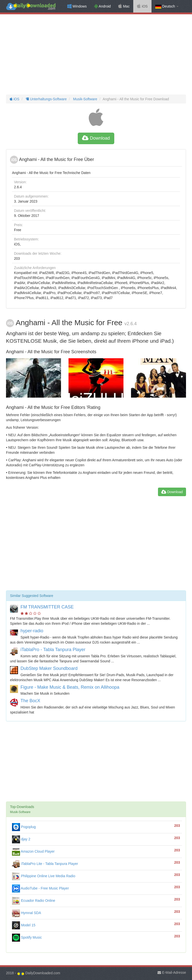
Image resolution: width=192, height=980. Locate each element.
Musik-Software (84, 99)
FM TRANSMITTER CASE (47, 607)
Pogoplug (24, 827)
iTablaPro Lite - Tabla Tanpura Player (45, 864)
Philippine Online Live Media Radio (44, 876)
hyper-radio (32, 631)
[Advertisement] (96, 54)
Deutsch (167, 6)
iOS (142, 6)
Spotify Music (27, 937)
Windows (77, 6)
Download (96, 138)
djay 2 (21, 839)
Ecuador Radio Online (34, 901)
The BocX (30, 701)
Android (102, 6)
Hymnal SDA (26, 913)
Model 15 (24, 925)
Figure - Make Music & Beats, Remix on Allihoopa (70, 687)
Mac (124, 6)
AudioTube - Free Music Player (40, 888)
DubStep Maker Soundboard (49, 668)
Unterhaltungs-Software (46, 99)
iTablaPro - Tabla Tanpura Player (53, 650)
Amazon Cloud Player (33, 851)
